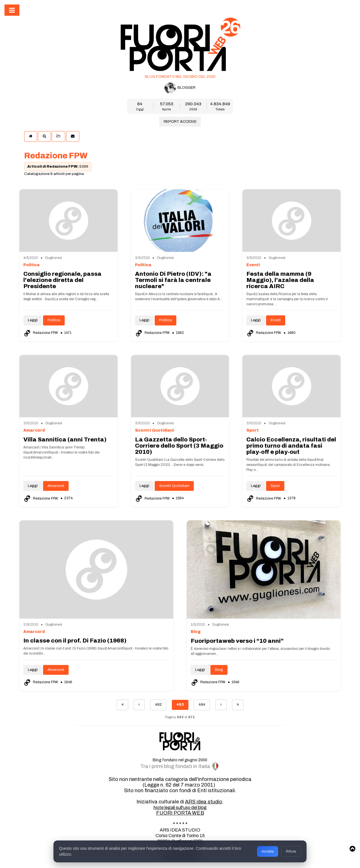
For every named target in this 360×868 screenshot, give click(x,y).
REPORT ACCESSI (180, 122)
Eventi (276, 320)
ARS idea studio (204, 802)
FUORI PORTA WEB (180, 813)
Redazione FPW (41, 333)
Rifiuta (291, 851)
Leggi (33, 320)
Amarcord (56, 486)
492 (158, 705)
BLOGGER (180, 88)
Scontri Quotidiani (174, 486)
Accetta (268, 851)
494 (202, 705)
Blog (219, 670)
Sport (275, 486)
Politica (54, 320)
